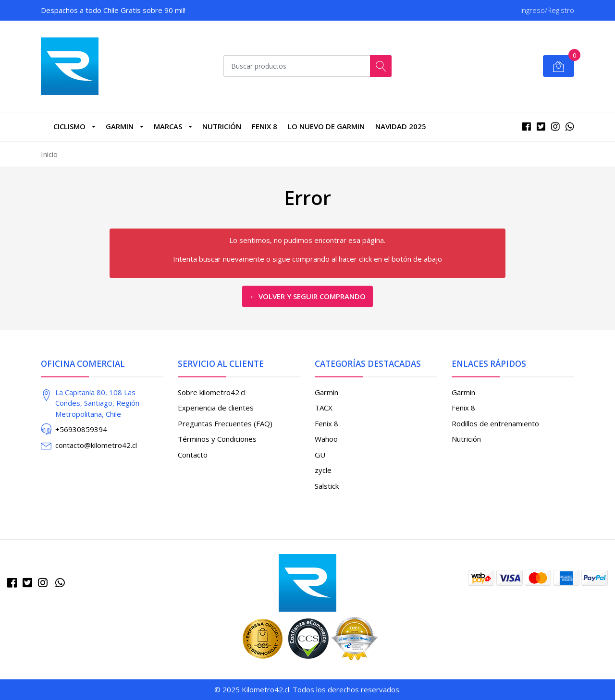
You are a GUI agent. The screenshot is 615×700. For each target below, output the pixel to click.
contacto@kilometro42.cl (96, 445)
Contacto (193, 455)
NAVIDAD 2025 (401, 126)
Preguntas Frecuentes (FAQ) (225, 423)
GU (320, 455)
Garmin (120, 126)
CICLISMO (69, 126)
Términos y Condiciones (217, 439)
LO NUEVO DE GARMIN (326, 126)
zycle (323, 470)
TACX (324, 408)
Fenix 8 (264, 126)
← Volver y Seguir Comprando (307, 296)
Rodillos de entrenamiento (495, 423)
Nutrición (222, 126)
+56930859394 (81, 429)
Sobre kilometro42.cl (212, 392)
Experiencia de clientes (216, 408)
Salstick (327, 486)
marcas (168, 126)
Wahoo (326, 439)
